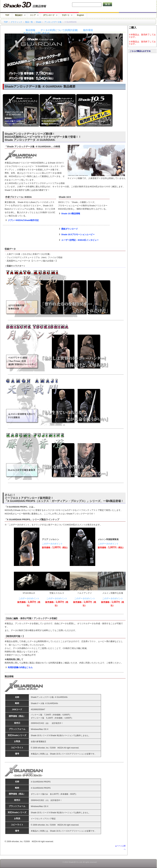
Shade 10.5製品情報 (71, 214)
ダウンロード (49, 15)
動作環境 (88, 30)
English (80, 15)
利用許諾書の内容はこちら (20, 667)
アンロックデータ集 (53, 22)
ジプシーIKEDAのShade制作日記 (23, 220)
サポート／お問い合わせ (36, 33)
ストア (33, 15)
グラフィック (16, 22)
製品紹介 (19, 15)
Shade (39, 22)
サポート (66, 15)
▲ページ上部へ (120, 847)
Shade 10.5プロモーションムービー (78, 235)
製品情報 (30, 30)
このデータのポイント (52, 544)
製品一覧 (29, 22)
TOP (7, 15)
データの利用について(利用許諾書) (59, 30)
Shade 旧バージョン (28, 5)
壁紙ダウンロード (70, 229)
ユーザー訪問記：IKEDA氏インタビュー (80, 240)
